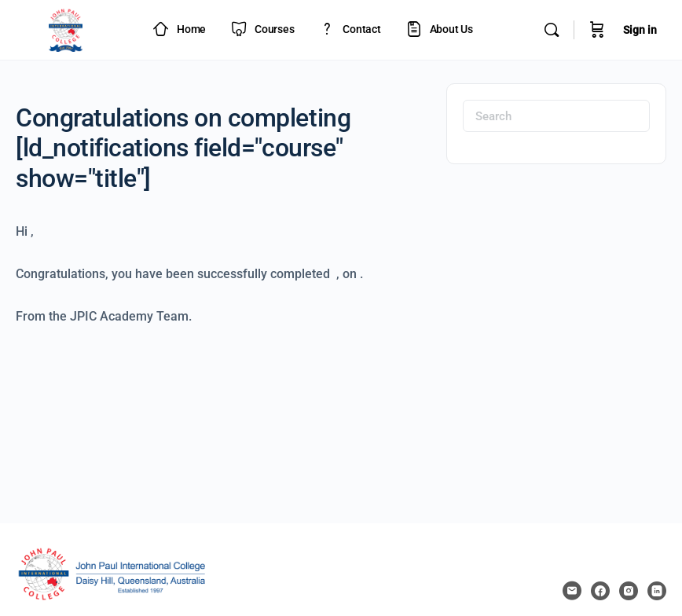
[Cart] (597, 30)
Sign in (640, 30)
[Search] (552, 30)
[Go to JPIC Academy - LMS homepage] (66, 28)
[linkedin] (657, 591)
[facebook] (600, 591)
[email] (572, 591)
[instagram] (629, 591)
